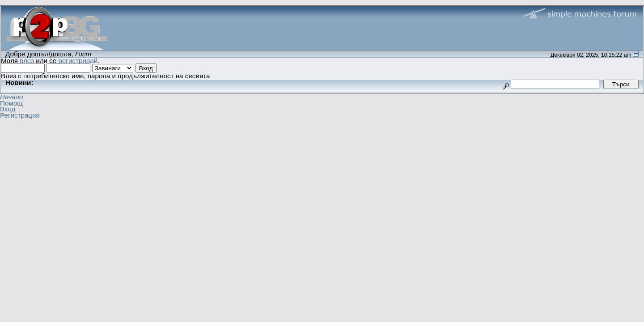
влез (27, 61)
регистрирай (78, 61)
